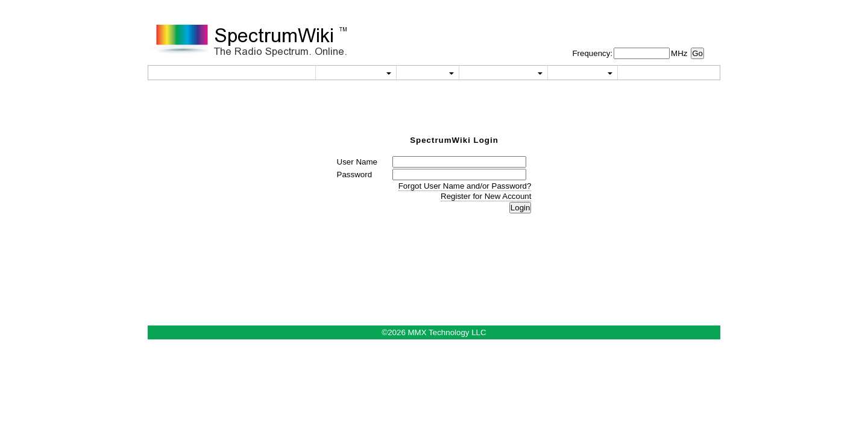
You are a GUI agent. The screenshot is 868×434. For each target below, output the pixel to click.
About (583, 73)
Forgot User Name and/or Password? (465, 186)
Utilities (356, 73)
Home (283, 73)
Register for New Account (486, 196)
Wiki (427, 73)
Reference (504, 73)
